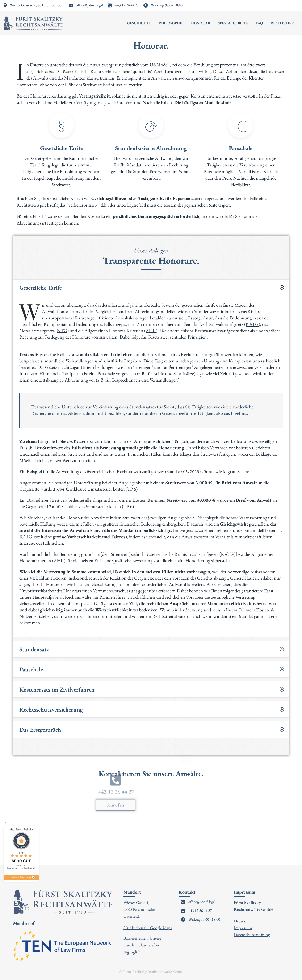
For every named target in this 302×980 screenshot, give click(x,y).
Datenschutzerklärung (252, 935)
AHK (151, 331)
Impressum (243, 928)
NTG (62, 331)
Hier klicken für (137, 928)
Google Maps (161, 928)
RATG (252, 324)
